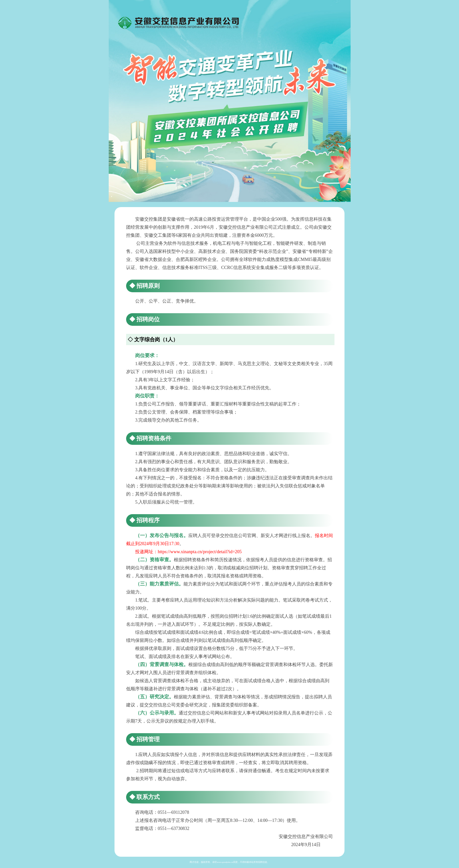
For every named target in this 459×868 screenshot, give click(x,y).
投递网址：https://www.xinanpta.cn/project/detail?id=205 (188, 552)
